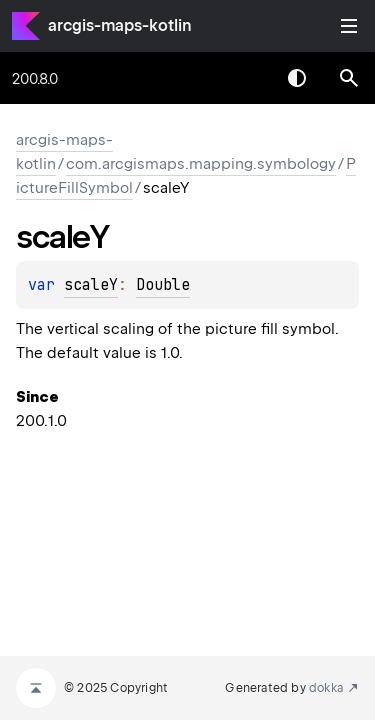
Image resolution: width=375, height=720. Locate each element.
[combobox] (245, 78)
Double (163, 285)
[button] (349, 78)
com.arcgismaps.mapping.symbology (201, 164)
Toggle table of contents (349, 26)
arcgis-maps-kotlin (120, 25)
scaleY (91, 285)
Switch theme (297, 78)
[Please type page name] (349, 78)
